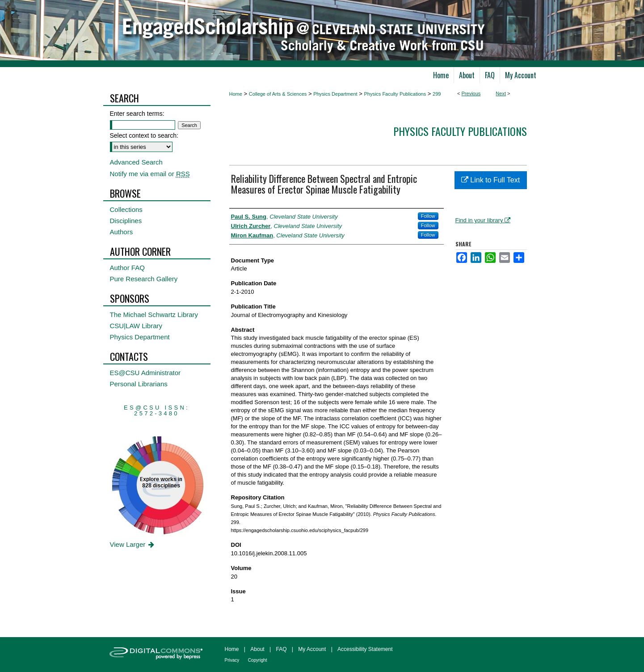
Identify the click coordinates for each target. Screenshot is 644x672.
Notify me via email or (150, 174)
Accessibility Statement (365, 649)
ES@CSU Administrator (145, 373)
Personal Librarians (139, 384)
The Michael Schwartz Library (154, 315)
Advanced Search (136, 162)
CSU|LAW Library (136, 326)
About (257, 649)
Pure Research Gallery (144, 279)
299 (437, 94)
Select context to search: (144, 135)
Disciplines (126, 221)
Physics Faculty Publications (395, 94)
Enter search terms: (137, 114)
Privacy (232, 660)
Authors (122, 232)
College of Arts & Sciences (278, 94)
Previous (471, 93)
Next (501, 93)
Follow (428, 216)
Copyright (258, 660)
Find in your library (483, 220)
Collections (126, 209)
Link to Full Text (490, 180)
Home (236, 94)
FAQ (281, 649)
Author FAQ (127, 268)
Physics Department (335, 94)
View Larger (133, 544)
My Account (312, 649)
